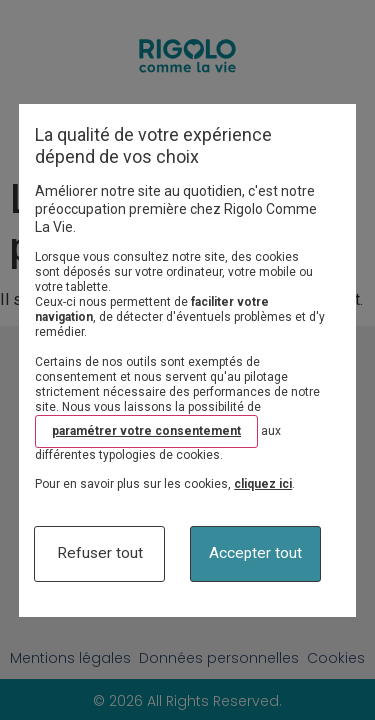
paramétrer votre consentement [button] (146, 431)
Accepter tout (255, 553)
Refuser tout (100, 553)
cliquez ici (263, 484)
